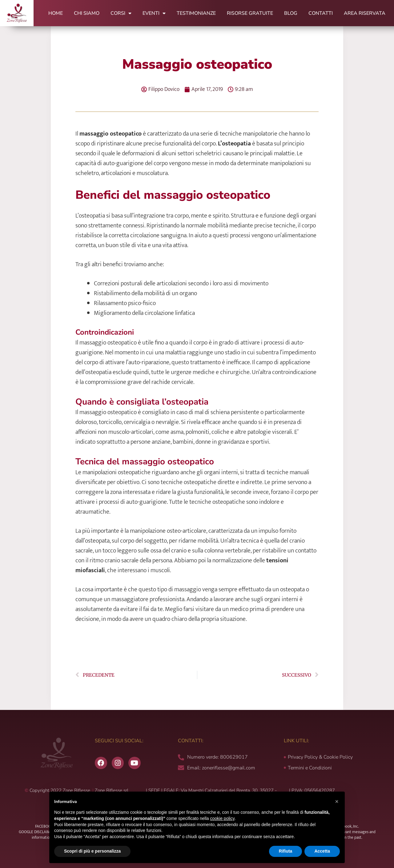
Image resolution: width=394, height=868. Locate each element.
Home (56, 13)
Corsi (121, 13)
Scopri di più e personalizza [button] (92, 851)
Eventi (154, 13)
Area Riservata (365, 13)
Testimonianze (196, 13)
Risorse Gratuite (250, 13)
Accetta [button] (322, 851)
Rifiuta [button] (286, 851)
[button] (337, 801)
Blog (291, 13)
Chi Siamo (87, 13)
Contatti (321, 13)
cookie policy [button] (222, 818)
